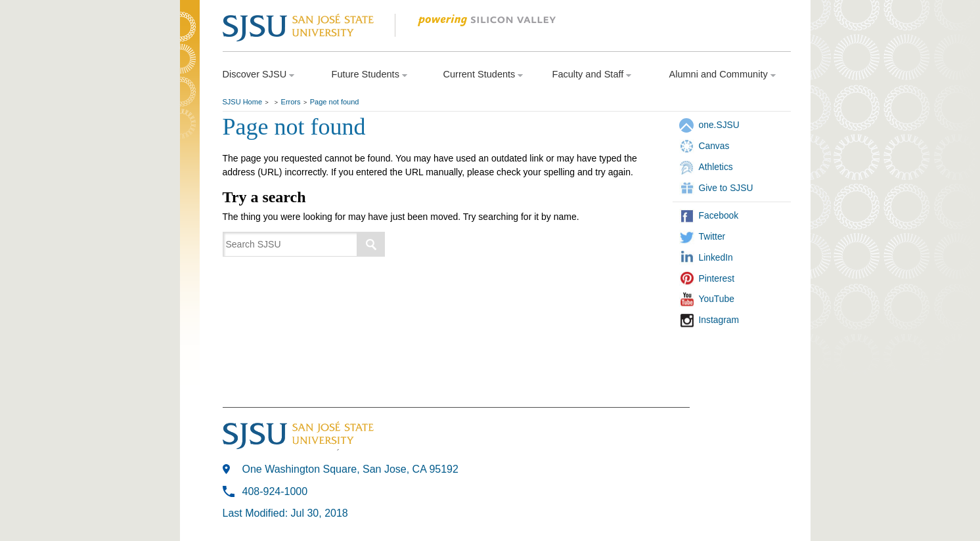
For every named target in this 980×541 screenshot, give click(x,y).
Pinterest (717, 278)
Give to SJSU (726, 188)
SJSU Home (243, 102)
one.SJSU (719, 125)
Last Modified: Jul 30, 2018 (285, 513)
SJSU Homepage (190, 44)
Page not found (335, 102)
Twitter (712, 236)
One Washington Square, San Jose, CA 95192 (350, 469)
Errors (291, 102)
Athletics (716, 167)
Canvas (714, 146)
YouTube (717, 299)
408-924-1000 (275, 491)
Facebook (719, 215)
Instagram (719, 320)
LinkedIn (716, 257)
